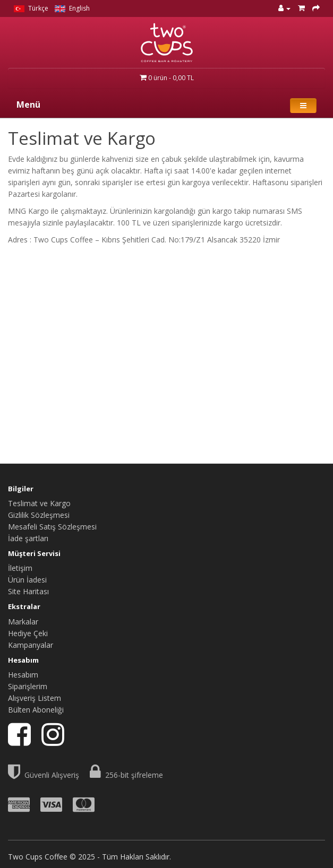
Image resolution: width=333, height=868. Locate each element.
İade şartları (28, 538)
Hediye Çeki (28, 633)
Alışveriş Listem (35, 698)
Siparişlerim (28, 686)
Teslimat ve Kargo (39, 503)
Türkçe (31, 8)
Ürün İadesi (27, 580)
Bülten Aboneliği (36, 710)
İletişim (20, 568)
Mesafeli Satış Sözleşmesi (52, 527)
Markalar (23, 622)
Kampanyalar (31, 645)
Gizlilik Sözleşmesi (39, 515)
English (72, 8)
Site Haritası (28, 591)
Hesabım (23, 675)
